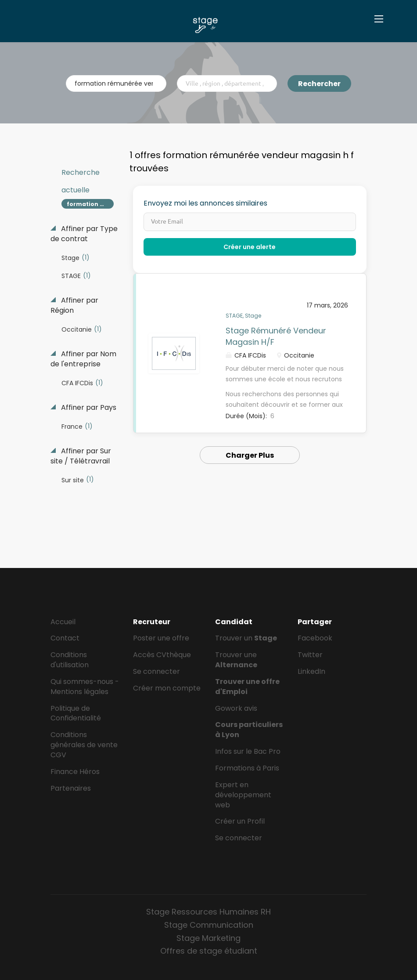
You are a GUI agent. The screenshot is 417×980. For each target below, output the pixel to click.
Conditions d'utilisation (70, 660)
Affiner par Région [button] (74, 306)
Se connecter (156, 671)
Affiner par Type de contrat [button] (84, 234)
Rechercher (319, 84)
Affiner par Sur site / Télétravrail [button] (81, 456)
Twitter (310, 655)
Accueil (63, 622)
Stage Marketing (208, 938)
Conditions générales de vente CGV (84, 745)
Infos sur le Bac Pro (248, 751)
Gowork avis (236, 708)
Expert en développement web (243, 795)
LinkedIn (311, 671)
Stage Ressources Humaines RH (208, 912)
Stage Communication (209, 925)
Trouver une (236, 660)
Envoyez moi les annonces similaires (205, 203)
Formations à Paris (247, 768)
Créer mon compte (167, 688)
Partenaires (71, 788)
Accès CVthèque (162, 655)
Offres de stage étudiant (209, 951)
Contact (65, 638)
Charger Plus (250, 455)
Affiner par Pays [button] (88, 408)
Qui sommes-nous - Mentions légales (85, 687)
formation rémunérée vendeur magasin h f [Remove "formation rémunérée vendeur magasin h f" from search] (90, 204)
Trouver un (246, 638)
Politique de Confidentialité (76, 713)
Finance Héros (75, 772)
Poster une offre (161, 638)
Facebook (315, 638)
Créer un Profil (240, 821)
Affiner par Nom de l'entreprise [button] (83, 359)
